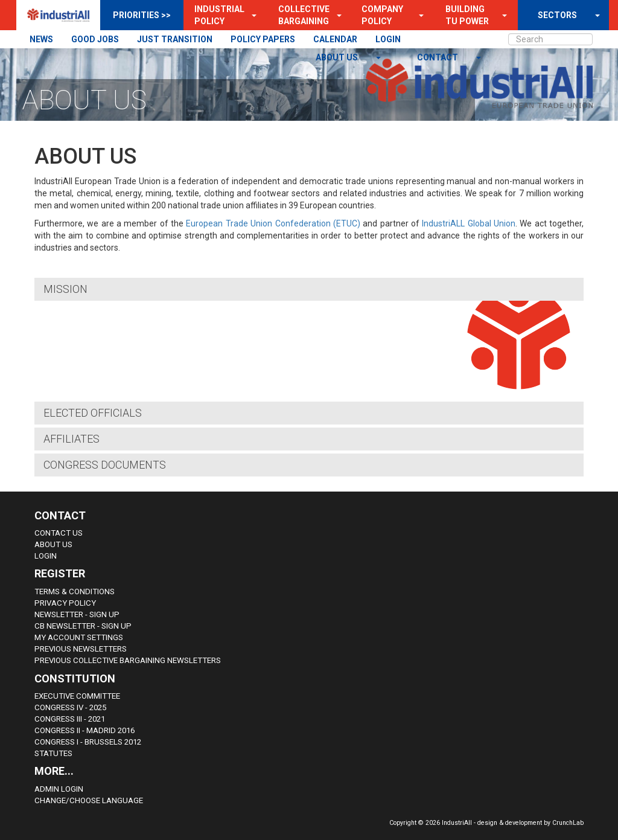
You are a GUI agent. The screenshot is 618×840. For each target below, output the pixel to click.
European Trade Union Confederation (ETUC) (273, 223)
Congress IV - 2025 (70, 707)
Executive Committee (77, 696)
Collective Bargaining (304, 15)
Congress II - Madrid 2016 (84, 730)
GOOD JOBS (95, 39)
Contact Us (59, 533)
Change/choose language (89, 800)
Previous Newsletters (81, 649)
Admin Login (59, 789)
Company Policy (382, 15)
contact (438, 57)
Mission (65, 289)
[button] (250, 15)
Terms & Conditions (75, 592)
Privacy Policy (65, 603)
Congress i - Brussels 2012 (88, 742)
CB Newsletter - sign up (83, 626)
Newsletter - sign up (77, 614)
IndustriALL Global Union (469, 223)
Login (46, 556)
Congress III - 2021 (70, 719)
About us (338, 57)
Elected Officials (93, 413)
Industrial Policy (219, 15)
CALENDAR (335, 39)
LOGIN (388, 39)
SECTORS (557, 15)
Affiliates (72, 439)
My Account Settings (79, 637)
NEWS (41, 39)
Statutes (53, 753)
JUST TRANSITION (175, 39)
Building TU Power (467, 15)
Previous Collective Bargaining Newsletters (128, 660)
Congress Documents (105, 465)
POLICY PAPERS (263, 39)
